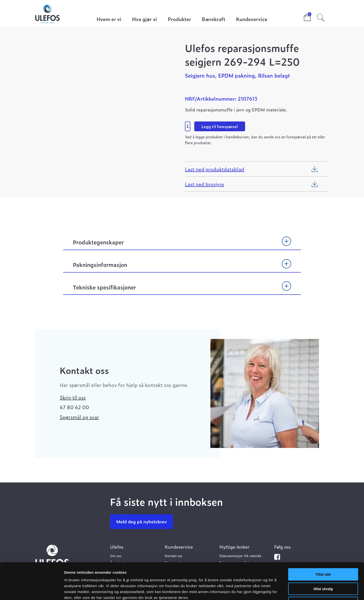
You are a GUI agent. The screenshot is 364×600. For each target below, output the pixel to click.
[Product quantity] (188, 126)
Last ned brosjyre (205, 184)
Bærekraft (214, 19)
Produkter (179, 19)
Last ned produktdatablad (215, 169)
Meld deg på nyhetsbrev (142, 522)
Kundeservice (252, 19)
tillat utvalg (323, 555)
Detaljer (261, 590)
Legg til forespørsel (220, 126)
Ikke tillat (323, 569)
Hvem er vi (109, 19)
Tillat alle (323, 540)
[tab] (182, 244)
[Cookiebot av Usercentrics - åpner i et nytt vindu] (32, 590)
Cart (303, 16)
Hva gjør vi (145, 19)
